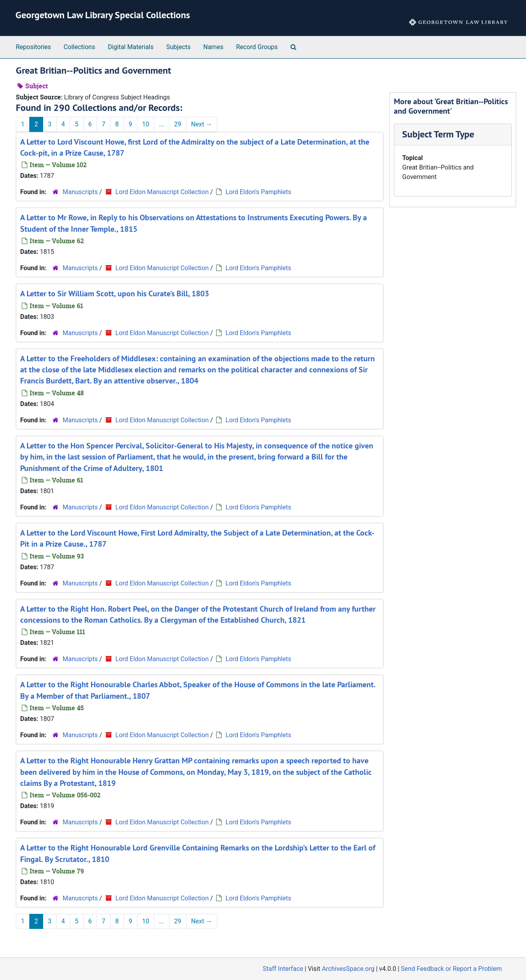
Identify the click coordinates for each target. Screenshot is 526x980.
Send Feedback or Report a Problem (451, 969)
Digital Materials (131, 47)
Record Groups (257, 47)
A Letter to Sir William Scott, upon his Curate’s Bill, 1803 (115, 294)
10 (146, 124)
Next (202, 124)
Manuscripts (80, 192)
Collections (80, 47)
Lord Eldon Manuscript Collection (162, 192)
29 (178, 124)
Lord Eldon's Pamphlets (258, 192)
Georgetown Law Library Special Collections (103, 15)
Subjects (178, 47)
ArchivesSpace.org (348, 969)
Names (214, 47)
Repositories (33, 47)
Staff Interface (283, 969)
